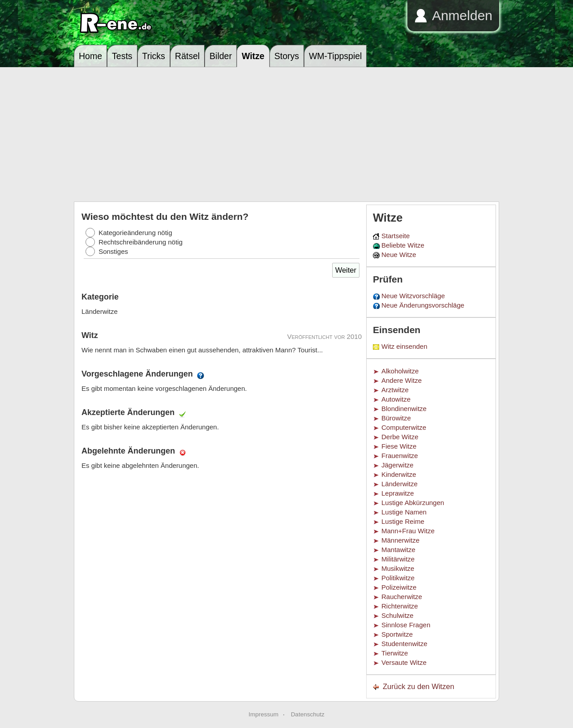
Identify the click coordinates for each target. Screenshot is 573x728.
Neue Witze (399, 255)
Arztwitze (395, 390)
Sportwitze (397, 634)
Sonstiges (113, 251)
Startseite (396, 236)
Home (90, 56)
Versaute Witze (404, 662)
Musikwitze (398, 568)
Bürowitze (396, 418)
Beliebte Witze (403, 245)
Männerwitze (400, 540)
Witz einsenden (404, 346)
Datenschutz (308, 714)
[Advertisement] (286, 134)
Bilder (221, 56)
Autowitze (396, 399)
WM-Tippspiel (335, 56)
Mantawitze (398, 550)
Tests (122, 56)
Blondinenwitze (404, 409)
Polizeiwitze (399, 587)
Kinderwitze (399, 474)
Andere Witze (402, 380)
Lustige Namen (404, 512)
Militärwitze (398, 559)
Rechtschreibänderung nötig (141, 242)
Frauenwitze (400, 456)
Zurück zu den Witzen (419, 686)
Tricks (154, 56)
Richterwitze (400, 606)
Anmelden (462, 15)
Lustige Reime (403, 521)
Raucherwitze (402, 597)
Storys (287, 56)
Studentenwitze (404, 644)
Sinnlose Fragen (406, 625)
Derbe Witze (400, 437)
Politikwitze (398, 578)
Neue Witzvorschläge (413, 296)
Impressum (263, 714)
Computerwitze (404, 427)
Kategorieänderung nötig (135, 233)
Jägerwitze (398, 465)
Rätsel (187, 56)
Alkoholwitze (400, 371)
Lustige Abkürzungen (413, 503)
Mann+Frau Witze (408, 531)
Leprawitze (398, 493)
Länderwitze (400, 484)
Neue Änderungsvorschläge (423, 305)
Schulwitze (398, 615)
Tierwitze (395, 653)
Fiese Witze (399, 446)
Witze (253, 56)
